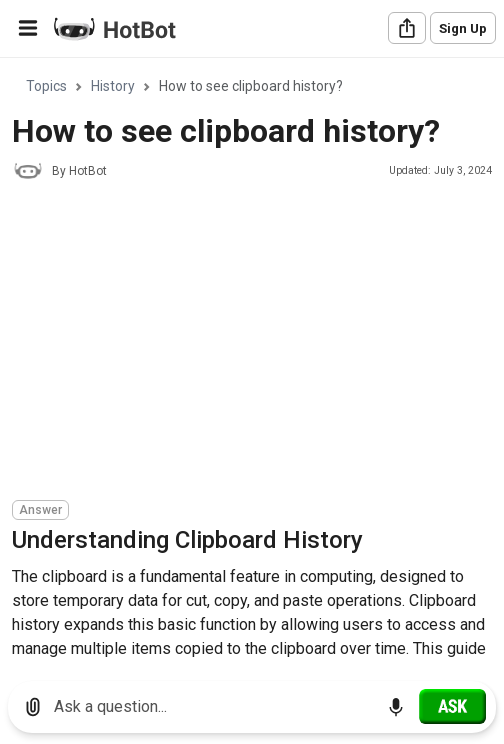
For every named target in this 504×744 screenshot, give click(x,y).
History (113, 86)
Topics (46, 86)
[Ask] (452, 706)
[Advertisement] (258, 343)
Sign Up (463, 28)
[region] (252, 362)
